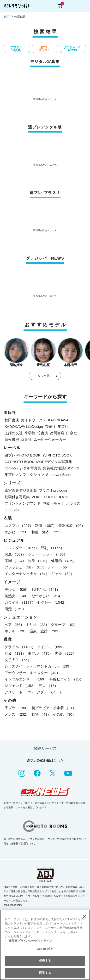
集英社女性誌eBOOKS (61, 468)
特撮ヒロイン (66, 679)
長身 (39, 561)
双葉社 (26, 439)
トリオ (37, 625)
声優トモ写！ (53, 503)
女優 (15, 653)
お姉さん (46, 589)
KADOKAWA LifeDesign (24, 426)
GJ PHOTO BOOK (19, 462)
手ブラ (17, 708)
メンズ (17, 714)
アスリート (20, 692)
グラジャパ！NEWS (72, 49)
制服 (46, 526)
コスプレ (19, 526)
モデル (40, 653)
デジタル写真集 (16, 49)
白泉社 (72, 433)
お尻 (15, 554)
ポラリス (73, 503)
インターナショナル (27, 574)
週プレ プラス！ (44, 49)
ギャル (63, 574)
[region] (45, 945)
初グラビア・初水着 (54, 708)
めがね (17, 532)
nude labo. (13, 510)
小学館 (30, 433)
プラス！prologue (53, 490)
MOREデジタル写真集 (54, 462)
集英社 (63, 426)
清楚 (15, 609)
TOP (6, 17)
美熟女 (17, 596)
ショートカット (48, 554)
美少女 (17, 589)
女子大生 (18, 660)
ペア (14, 625)
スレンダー (22, 548)
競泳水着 (72, 526)
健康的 (64, 561)
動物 (41, 714)
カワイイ (20, 602)
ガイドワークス (33, 420)
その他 (64, 714)
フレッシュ (20, 567)
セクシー (53, 602)
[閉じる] (84, 917)
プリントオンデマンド (23, 503)
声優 (65, 653)
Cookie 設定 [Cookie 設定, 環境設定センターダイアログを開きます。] (45, 949)
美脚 (15, 561)
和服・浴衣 (48, 532)
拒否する (45, 961)
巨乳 (53, 548)
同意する (45, 973)
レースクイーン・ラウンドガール (39, 666)
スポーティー (54, 567)
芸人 (48, 686)
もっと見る (45, 376)
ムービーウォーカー (50, 439)
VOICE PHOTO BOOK (50, 497)
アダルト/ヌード (50, 692)
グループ (64, 625)
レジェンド (21, 686)
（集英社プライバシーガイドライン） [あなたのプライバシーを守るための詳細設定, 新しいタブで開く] (30, 941)
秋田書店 (12, 420)
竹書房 (43, 433)
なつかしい (48, 596)
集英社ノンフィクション (24, 475)
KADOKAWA (58, 420)
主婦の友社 (14, 433)
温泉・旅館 (46, 631)
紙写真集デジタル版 (21, 490)
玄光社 (50, 426)
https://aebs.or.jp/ (13, 905)
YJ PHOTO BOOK (57, 455)
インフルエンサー (26, 679)
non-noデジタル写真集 (23, 468)
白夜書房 (12, 439)
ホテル (16, 631)
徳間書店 (57, 433)
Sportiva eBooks (59, 475)
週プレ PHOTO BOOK (23, 455)
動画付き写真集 (17, 497)
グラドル (20, 647)
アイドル (51, 647)
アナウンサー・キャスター (32, 673)
